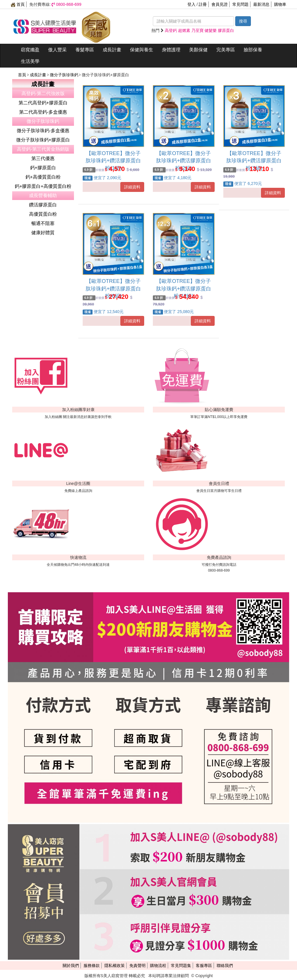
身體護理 (171, 50)
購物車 (280, 4)
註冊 (203, 4)
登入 (191, 4)
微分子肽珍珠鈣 (65, 75)
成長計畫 (112, 50)
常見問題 (240, 4)
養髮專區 (85, 50)
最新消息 (261, 4)
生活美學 (30, 61)
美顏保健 (198, 50)
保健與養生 (142, 50)
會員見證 (220, 4)
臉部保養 (253, 50)
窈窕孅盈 (30, 50)
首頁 (18, 4)
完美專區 (226, 50)
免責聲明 (137, 966)
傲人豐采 (57, 50)
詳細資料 (132, 187)
